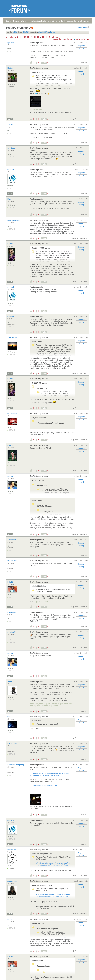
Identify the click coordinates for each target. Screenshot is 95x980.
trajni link (84, 62)
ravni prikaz (68, 39)
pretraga (86, 21)
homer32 (11, 919)
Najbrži (10, 68)
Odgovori (82, 46)
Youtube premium (37, 43)
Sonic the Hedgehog (16, 765)
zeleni (10, 682)
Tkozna (11, 125)
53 (46, 37)
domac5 (11, 170)
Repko (10, 445)
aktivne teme (52, 21)
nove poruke (72, 21)
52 (43, 37)
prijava (34, 21)
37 (31, 37)
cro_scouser (13, 414)
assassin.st (12, 881)
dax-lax (11, 476)
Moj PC (10, 119)
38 (35, 37)
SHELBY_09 (12, 338)
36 (28, 37)
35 (25, 37)
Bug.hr (8, 21)
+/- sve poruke (56, 39)
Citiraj (82, 48)
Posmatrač (12, 850)
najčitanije (62, 21)
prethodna (10, 37)
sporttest (11, 43)
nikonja (11, 244)
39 (38, 37)
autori (80, 21)
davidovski (12, 317)
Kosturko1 (12, 612)
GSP (9, 717)
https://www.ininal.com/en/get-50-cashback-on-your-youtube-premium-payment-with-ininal (50, 774)
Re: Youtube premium (39, 68)
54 (50, 37)
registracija (42, 21)
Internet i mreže (27, 21)
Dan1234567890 (14, 220)
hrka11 (10, 582)
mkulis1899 (12, 561)
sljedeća (55, 37)
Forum (16, 21)
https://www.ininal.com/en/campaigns (44, 785)
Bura (10, 199)
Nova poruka (83, 27)
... (22, 37)
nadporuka (83, 119)
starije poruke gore (82, 39)
